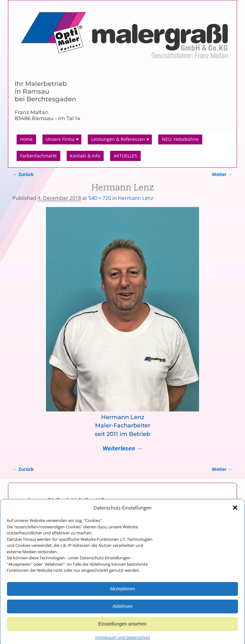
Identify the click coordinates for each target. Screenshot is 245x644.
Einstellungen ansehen (122, 630)
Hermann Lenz (136, 198)
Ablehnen (122, 613)
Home (26, 139)
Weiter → (222, 174)
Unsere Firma (63, 140)
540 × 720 (100, 198)
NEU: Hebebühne (180, 139)
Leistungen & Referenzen (122, 140)
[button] (235, 514)
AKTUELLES (125, 156)
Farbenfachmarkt (38, 156)
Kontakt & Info (85, 156)
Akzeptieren (122, 595)
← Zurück (23, 174)
